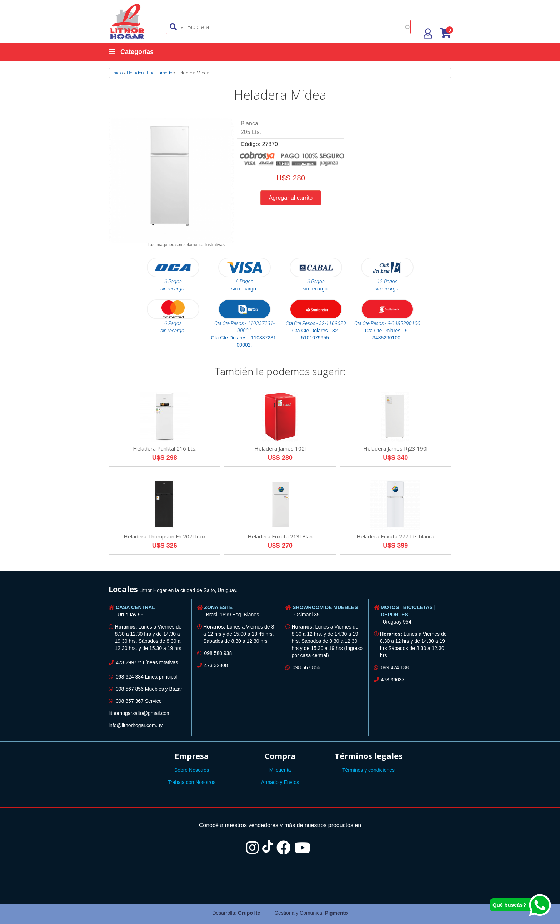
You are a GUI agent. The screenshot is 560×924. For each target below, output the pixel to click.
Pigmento (336, 913)
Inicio (117, 73)
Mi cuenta (280, 770)
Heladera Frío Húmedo (149, 73)
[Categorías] (138, 52)
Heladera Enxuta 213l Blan (280, 536)
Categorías (131, 52)
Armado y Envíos (280, 782)
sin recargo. (244, 289)
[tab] (280, 590)
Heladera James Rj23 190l (395, 448)
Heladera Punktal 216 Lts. (165, 448)
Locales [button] (123, 589)
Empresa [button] (192, 756)
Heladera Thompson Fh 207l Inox (165, 536)
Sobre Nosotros (192, 770)
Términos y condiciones (368, 770)
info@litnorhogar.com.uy (136, 725)
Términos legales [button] (369, 756)
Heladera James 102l (280, 448)
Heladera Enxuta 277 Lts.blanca (395, 536)
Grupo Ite (249, 913)
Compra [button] (280, 756)
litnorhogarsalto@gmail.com (140, 713)
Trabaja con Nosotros (192, 782)
